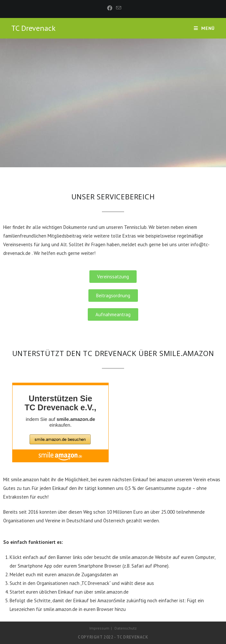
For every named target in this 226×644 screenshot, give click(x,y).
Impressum (99, 628)
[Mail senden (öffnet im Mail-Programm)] (118, 8)
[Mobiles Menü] (204, 28)
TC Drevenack (33, 28)
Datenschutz (126, 628)
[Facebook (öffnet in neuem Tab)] (110, 8)
